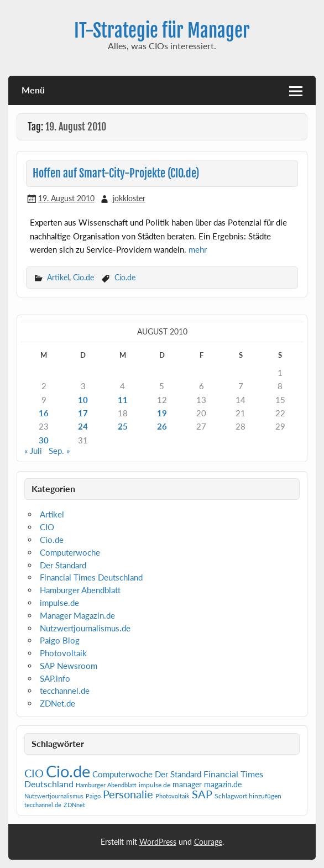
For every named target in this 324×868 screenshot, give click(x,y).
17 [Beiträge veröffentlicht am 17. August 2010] (83, 413)
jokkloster (129, 198)
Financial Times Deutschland (91, 577)
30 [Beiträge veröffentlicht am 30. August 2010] (44, 440)
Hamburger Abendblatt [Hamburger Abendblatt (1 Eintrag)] (106, 785)
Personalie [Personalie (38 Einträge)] (128, 794)
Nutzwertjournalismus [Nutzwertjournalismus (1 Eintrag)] (54, 796)
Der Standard (63, 565)
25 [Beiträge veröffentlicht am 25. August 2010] (123, 426)
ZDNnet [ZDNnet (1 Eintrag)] (74, 805)
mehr (198, 249)
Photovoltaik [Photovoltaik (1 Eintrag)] (173, 796)
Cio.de (83, 277)
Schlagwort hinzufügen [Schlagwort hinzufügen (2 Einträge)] (248, 796)
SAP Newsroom (69, 666)
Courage (208, 842)
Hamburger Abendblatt (80, 590)
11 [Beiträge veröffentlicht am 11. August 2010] (123, 400)
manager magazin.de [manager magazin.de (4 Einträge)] (207, 785)
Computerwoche (70, 552)
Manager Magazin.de (77, 615)
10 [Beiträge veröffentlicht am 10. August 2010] (83, 400)
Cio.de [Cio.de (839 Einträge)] (68, 771)
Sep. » (59, 451)
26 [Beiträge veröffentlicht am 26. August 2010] (162, 426)
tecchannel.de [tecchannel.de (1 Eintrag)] (43, 805)
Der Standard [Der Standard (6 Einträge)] (178, 774)
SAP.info (55, 678)
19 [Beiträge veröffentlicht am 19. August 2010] (162, 413)
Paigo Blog (60, 640)
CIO (47, 527)
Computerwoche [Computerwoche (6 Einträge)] (122, 774)
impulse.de (59, 603)
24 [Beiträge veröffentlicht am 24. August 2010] (83, 426)
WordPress (158, 842)
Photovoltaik (63, 653)
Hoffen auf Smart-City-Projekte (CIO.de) (116, 173)
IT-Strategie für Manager (162, 30)
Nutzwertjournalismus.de (85, 628)
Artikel (58, 277)
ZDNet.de (58, 703)
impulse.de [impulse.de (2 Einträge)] (155, 785)
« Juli (33, 451)
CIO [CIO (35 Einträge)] (34, 773)
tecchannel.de (65, 691)
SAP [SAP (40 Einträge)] (202, 794)
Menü (33, 90)
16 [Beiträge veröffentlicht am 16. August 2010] (44, 413)
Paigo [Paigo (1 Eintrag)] (93, 796)
